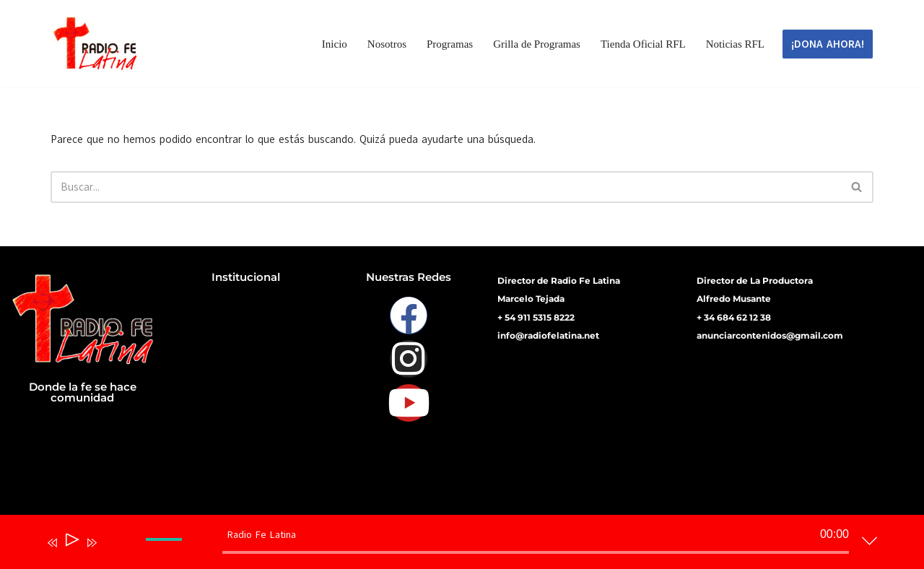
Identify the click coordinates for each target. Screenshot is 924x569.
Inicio (335, 44)
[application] (451, 545)
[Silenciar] (113, 552)
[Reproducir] (71, 543)
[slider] (536, 552)
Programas (450, 44)
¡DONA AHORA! (828, 44)
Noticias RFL (735, 44)
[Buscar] (446, 187)
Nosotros (387, 44)
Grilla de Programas (537, 44)
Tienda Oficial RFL (643, 44)
